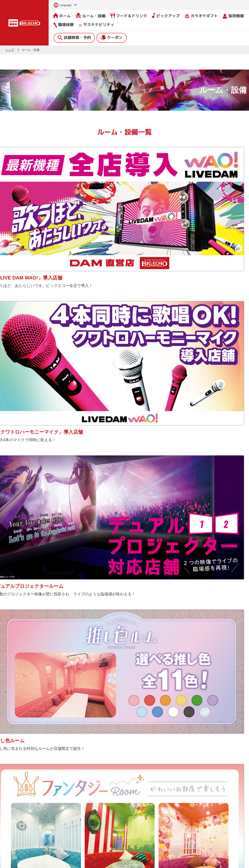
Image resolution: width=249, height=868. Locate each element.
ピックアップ (166, 16)
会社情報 (115, 805)
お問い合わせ (11, 861)
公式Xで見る (104, 655)
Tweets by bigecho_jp (21, 664)
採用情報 (233, 16)
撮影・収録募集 (77, 826)
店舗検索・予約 (74, 37)
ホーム (62, 16)
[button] (5, 771)
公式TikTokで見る (229, 655)
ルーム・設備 (91, 16)
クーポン (111, 37)
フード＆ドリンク (129, 16)
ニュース (72, 807)
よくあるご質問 (77, 816)
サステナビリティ (96, 25)
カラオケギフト (201, 16)
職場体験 (64, 24)
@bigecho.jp (143, 664)
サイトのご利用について (41, 861)
